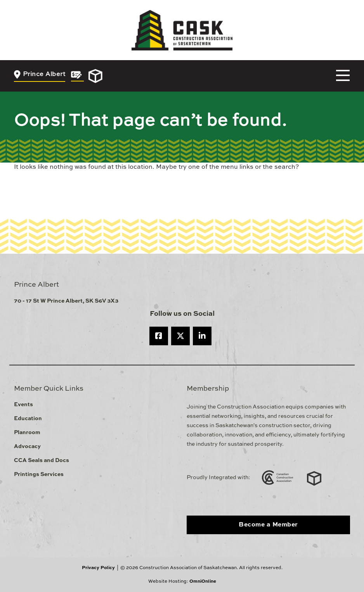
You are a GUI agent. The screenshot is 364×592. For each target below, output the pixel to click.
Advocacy (27, 447)
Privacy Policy (98, 568)
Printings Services (39, 474)
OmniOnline (203, 582)
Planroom (27, 433)
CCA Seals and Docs (42, 460)
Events (23, 405)
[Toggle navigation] (343, 76)
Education (28, 419)
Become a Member (268, 525)
